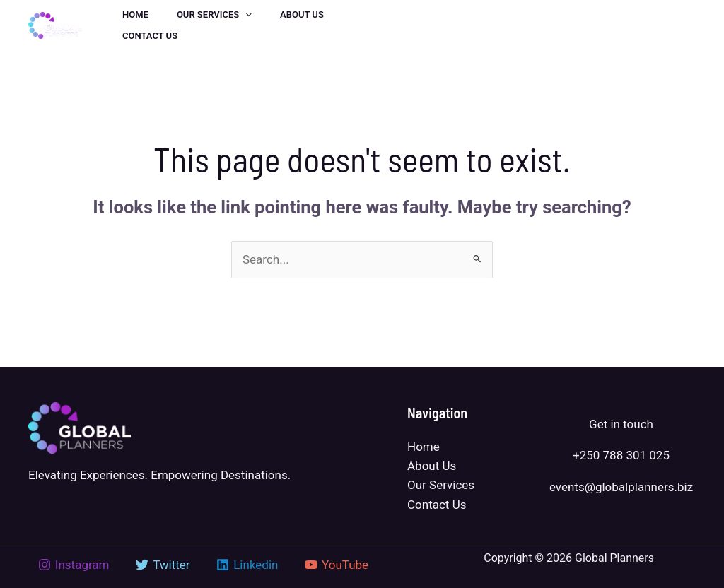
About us (302, 14)
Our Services (214, 15)
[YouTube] (535, 26)
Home (135, 14)
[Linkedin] (472, 26)
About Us (432, 466)
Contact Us (437, 505)
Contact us (150, 36)
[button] (631, 25)
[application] (245, 15)
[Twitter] (441, 26)
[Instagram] (503, 26)
